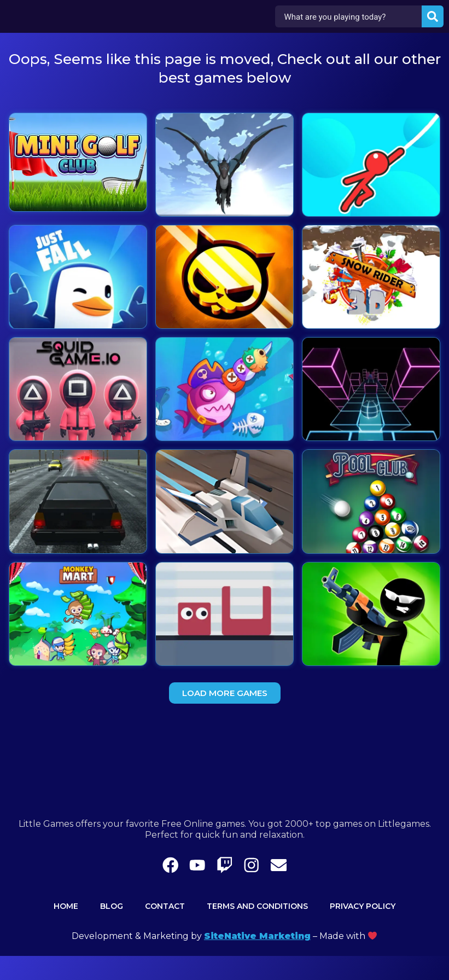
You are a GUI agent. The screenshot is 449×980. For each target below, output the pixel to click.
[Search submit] (432, 17)
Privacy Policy (363, 930)
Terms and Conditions (257, 930)
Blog (112, 930)
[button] (225, 693)
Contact (165, 930)
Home (66, 930)
